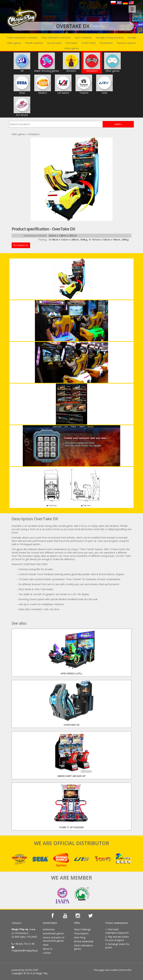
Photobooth (106, 43)
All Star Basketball (84, 941)
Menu (133, 7)
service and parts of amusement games (54, 939)
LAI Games (63, 84)
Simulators (92, 62)
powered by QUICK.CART (25, 970)
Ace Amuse (22, 106)
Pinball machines (34, 43)
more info (125, 970)
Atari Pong (80, 937)
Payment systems (126, 43)
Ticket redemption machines (22, 38)
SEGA (22, 84)
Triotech (84, 84)
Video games (14, 43)
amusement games (53, 933)
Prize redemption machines (56, 38)
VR (22, 62)
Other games (112, 62)
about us (48, 949)
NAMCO (43, 84)
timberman (49, 929)
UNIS (104, 84)
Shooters (71, 62)
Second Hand (54, 43)
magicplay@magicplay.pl (25, 950)
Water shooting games (47, 62)
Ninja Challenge (82, 929)
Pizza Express (81, 933)
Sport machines (83, 38)
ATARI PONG (89, 43)
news (46, 945)
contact (47, 953)
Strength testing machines (110, 38)
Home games (71, 48)
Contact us (21, 245)
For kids (132, 38)
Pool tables (71, 43)
